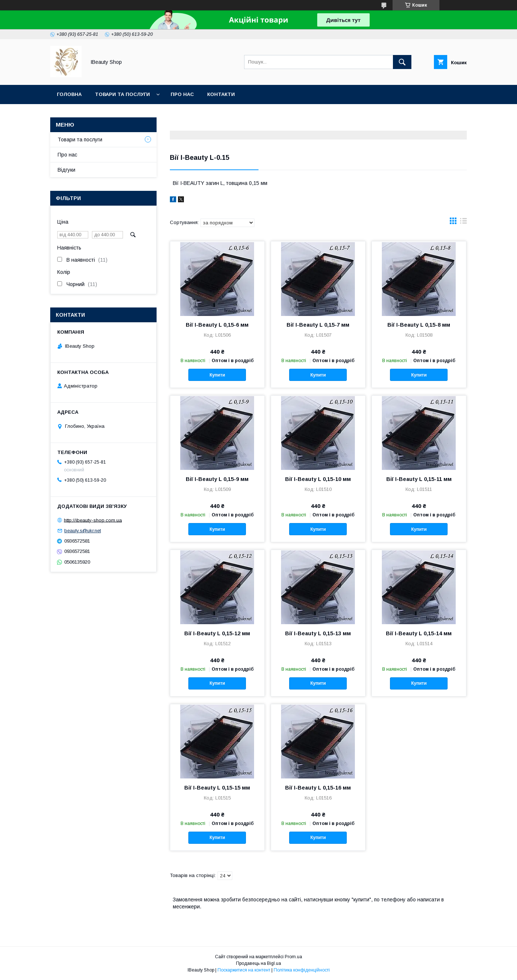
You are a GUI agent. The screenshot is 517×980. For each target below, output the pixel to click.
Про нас (182, 94)
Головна (69, 94)
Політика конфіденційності (302, 970)
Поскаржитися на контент (244, 970)
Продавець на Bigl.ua (258, 963)
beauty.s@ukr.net (83, 531)
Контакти (221, 94)
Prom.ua (293, 957)
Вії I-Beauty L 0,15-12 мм (217, 633)
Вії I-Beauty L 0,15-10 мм (318, 479)
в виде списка (463, 223)
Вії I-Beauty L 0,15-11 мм (419, 479)
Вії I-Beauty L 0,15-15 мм (217, 788)
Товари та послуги (122, 94)
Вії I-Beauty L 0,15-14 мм (419, 633)
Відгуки (66, 170)
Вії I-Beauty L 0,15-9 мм (217, 479)
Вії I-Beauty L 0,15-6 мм (217, 325)
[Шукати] (402, 62)
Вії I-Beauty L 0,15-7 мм (318, 325)
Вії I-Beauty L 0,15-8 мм (419, 325)
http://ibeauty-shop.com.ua (93, 520)
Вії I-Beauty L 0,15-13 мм (318, 633)
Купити (217, 375)
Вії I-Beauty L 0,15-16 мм (318, 788)
